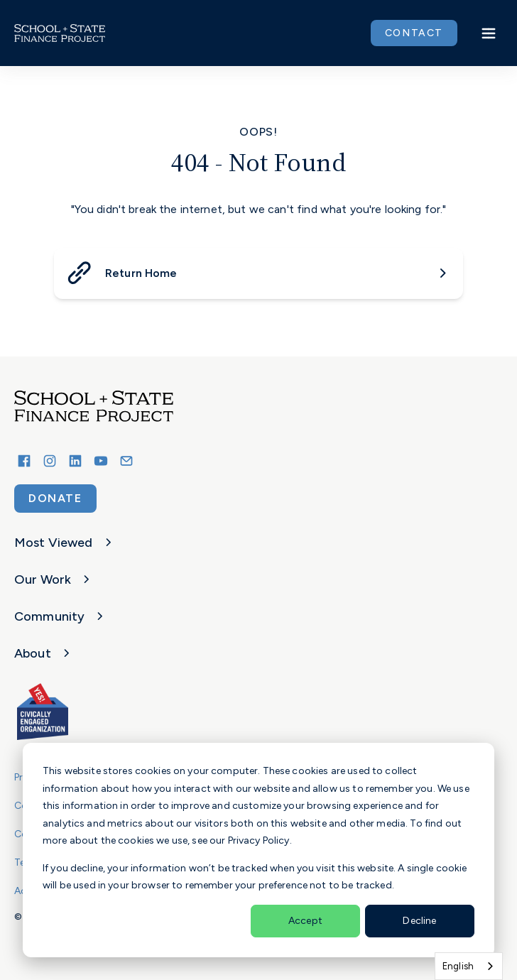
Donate (55, 498)
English (458, 966)
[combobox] (469, 966)
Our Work (54, 579)
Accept (305, 921)
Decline (419, 921)
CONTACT (414, 33)
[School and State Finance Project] (111, 712)
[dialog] (258, 850)
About (44, 653)
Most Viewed (65, 543)
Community (61, 616)
